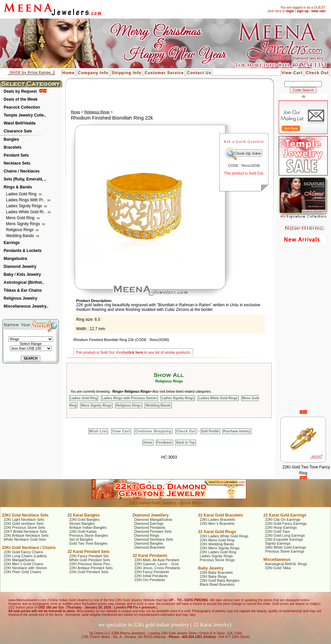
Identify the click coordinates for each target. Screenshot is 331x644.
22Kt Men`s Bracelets (217, 523)
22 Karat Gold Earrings (285, 515)
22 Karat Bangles (84, 515)
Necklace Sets (17, 163)
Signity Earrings (278, 543)
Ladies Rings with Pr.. (26, 200)
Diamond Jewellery (151, 515)
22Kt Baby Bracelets (216, 572)
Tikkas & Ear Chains (23, 290)
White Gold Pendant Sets (90, 560)
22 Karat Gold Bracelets (221, 515)
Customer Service (164, 73)
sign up (303, 11)
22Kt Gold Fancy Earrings (286, 523)
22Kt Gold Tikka (278, 568)
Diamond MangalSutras (153, 520)
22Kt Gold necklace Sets (24, 523)
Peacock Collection (22, 107)
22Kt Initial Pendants (151, 576)
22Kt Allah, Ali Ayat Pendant (157, 560)
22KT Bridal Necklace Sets (25, 531)
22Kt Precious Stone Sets (24, 527)
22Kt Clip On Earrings (283, 520)
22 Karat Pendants (150, 556)
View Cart (292, 73)
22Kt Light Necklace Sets (24, 520)
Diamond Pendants (150, 527)
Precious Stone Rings (217, 560)
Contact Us (199, 73)
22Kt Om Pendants (150, 580)
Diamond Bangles (149, 543)
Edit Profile (210, 431)
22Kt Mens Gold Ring (217, 540)
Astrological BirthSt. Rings (286, 564)
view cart (318, 11)
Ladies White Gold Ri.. (26, 212)
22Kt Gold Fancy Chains (23, 552)
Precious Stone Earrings (285, 551)
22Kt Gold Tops (278, 531)
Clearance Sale (18, 131)
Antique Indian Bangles (88, 527)
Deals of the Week (21, 99)
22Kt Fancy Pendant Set (89, 556)
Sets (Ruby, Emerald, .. (25, 179)
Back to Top (185, 443)
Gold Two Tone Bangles (88, 543)
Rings (75, 112)
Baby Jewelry (211, 568)
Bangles (11, 139)
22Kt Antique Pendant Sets (91, 568)
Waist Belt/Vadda (20, 123)
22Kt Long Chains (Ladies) (25, 556)
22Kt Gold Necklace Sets (25, 515)
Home (68, 73)
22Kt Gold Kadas (83, 531)
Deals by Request (20, 91)
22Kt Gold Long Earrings (285, 535)
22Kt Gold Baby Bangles (220, 580)
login (290, 11)
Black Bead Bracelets (217, 584)
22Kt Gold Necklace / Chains (29, 548)
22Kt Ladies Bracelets (218, 520)
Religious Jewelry (20, 298)
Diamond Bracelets (150, 547)
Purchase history (237, 431)
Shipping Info (126, 73)
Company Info (93, 73)
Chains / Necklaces (22, 171)
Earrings (12, 243)
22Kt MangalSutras (19, 560)
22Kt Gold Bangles (84, 520)
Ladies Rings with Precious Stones (129, 398)
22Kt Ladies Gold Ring (218, 552)
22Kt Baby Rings (213, 576)
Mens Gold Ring (21, 218)
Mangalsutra (15, 259)
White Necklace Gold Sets (25, 539)
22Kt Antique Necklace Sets (26, 535)
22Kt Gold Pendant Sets (89, 572)
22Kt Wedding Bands (217, 544)
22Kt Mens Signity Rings (220, 548)
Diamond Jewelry (20, 267)
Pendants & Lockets (23, 251)
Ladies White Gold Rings (218, 398)
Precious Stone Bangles (89, 535)
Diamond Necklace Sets (154, 539)
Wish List (98, 431)
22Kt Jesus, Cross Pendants (157, 568)
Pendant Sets (16, 155)
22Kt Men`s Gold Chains (24, 564)
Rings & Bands (18, 187)
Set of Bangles (81, 539)
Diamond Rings (147, 535)
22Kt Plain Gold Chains (23, 572)
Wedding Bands (21, 236)
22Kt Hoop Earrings (281, 527)
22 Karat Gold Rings (217, 532)
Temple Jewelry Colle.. (25, 115)
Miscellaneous (277, 560)
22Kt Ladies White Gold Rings (224, 536)
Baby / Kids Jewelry (22, 274)
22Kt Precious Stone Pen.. (91, 564)
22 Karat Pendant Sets (89, 552)
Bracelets (13, 147)
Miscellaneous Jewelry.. (26, 306)
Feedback (165, 443)
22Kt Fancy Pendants (152, 572)
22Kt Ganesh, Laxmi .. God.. (157, 564)
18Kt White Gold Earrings (286, 547)
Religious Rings (20, 230)
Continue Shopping (153, 431)
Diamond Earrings (149, 523)
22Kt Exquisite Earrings (284, 539)
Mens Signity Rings (24, 224)
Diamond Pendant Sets (153, 531)
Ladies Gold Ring (22, 194)
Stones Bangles (82, 523)
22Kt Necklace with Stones (25, 568)
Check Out (317, 73)
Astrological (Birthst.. (24, 282)
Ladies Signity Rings (24, 206)
